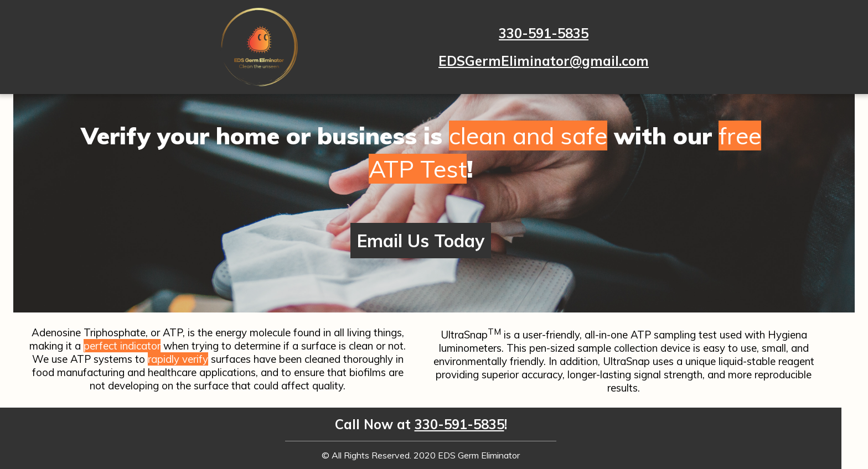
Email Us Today (421, 241)
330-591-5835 (544, 33)
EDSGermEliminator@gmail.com (544, 61)
